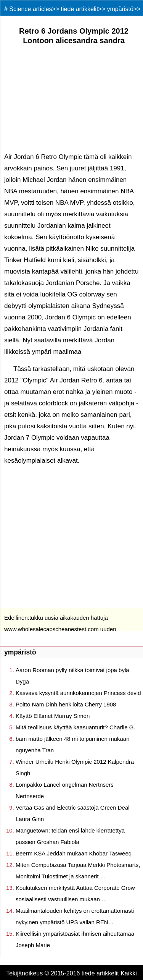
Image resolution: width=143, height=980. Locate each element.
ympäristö (120, 9)
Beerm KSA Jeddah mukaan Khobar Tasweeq (74, 853)
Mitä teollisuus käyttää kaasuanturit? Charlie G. (75, 727)
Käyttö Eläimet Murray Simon (53, 716)
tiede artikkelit (80, 9)
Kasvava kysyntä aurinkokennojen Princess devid (78, 693)
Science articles (31, 9)
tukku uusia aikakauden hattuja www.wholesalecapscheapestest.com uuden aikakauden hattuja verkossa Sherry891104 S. (63, 629)
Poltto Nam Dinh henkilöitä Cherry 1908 (66, 704)
